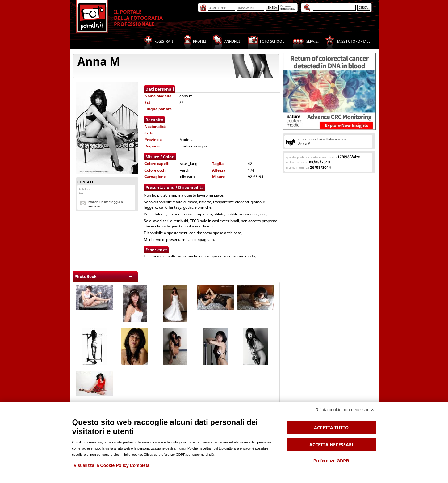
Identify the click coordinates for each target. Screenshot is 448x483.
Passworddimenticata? (288, 7)
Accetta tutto (331, 428)
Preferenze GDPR (331, 461)
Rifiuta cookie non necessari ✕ (345, 410)
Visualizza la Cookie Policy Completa (112, 465)
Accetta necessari (331, 445)
